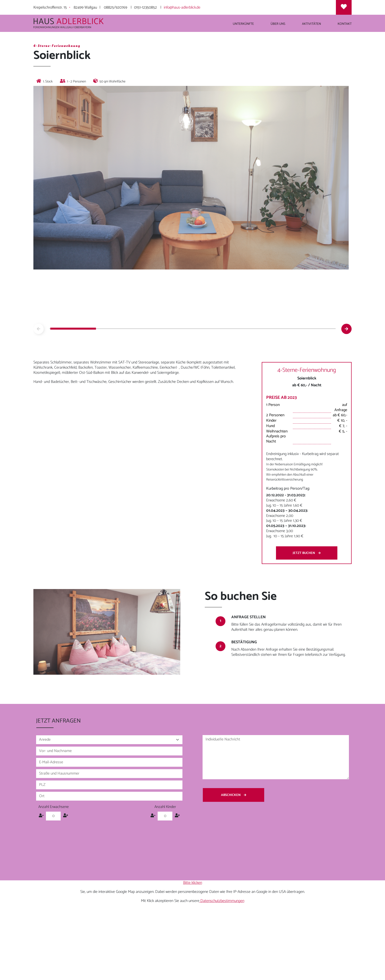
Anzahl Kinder (165, 807)
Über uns (278, 24)
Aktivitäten (311, 24)
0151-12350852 (145, 7)
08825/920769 (116, 7)
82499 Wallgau (85, 7)
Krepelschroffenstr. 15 (50, 7)
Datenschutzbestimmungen (222, 901)
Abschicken (234, 795)
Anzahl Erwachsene (54, 807)
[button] (346, 329)
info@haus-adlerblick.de (182, 7)
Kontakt (345, 24)
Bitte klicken (193, 883)
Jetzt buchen (307, 553)
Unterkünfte (243, 24)
